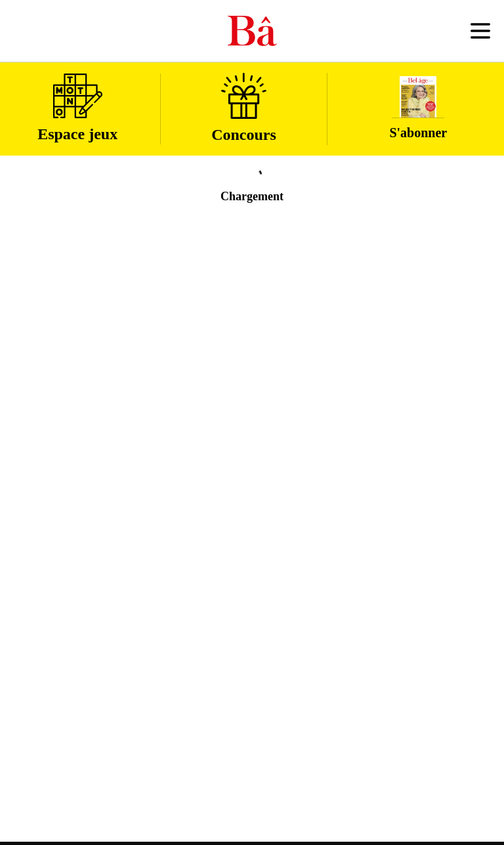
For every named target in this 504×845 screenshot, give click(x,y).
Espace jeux (77, 108)
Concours (244, 108)
